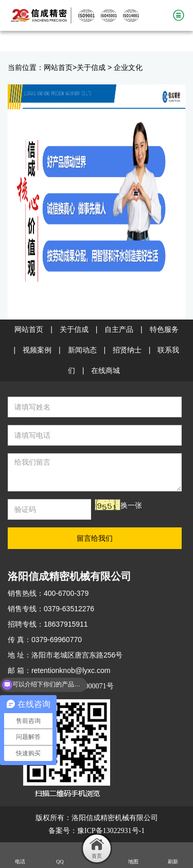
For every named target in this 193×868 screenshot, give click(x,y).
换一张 (131, 506)
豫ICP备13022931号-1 (111, 831)
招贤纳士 (127, 350)
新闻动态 (82, 350)
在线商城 (106, 371)
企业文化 (128, 68)
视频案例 (37, 350)
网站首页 (58, 68)
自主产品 (119, 330)
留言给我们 (95, 538)
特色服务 (164, 330)
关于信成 (91, 68)
